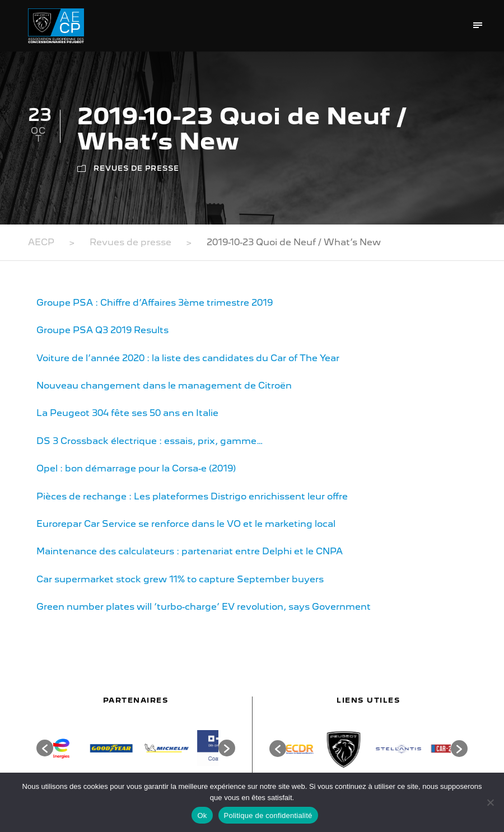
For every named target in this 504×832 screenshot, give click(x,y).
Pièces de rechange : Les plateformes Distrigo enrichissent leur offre (192, 496)
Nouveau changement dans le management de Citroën (164, 385)
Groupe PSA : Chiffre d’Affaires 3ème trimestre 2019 (155, 303)
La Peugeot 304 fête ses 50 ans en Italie (127, 413)
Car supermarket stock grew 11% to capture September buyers (180, 579)
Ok (202, 815)
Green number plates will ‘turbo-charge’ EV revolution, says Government (204, 607)
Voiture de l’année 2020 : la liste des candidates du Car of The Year (188, 358)
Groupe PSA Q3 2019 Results (102, 330)
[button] (45, 748)
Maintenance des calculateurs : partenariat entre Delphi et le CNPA (190, 551)
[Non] (490, 802)
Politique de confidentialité (268, 815)
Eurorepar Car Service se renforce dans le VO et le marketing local (186, 524)
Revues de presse (136, 168)
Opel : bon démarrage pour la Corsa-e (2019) (136, 468)
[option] (81, 748)
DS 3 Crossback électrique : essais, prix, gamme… (150, 441)
